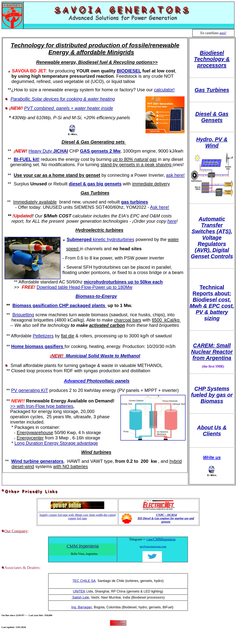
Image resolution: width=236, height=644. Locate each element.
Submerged (101, 239)
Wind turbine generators (37, 461)
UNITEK (79, 591)
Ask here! (160, 207)
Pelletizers (43, 336)
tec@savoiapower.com (153, 546)
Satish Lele (80, 597)
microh (91, 282)
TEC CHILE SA (84, 581)
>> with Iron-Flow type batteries (42, 406)
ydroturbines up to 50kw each (131, 282)
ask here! (175, 175)
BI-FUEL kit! (27, 159)
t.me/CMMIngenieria (161, 539)
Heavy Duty (48, 151)
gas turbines (134, 202)
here (172, 221)
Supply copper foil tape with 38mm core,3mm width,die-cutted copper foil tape (77, 517)
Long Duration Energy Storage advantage (56, 443)
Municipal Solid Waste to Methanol (95, 356)
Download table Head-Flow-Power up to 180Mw (84, 287)
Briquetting (23, 315)
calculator (164, 90)
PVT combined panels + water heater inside (69, 108)
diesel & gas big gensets (95, 184)
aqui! (223, 33)
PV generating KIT (30, 390)
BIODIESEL (129, 71)
